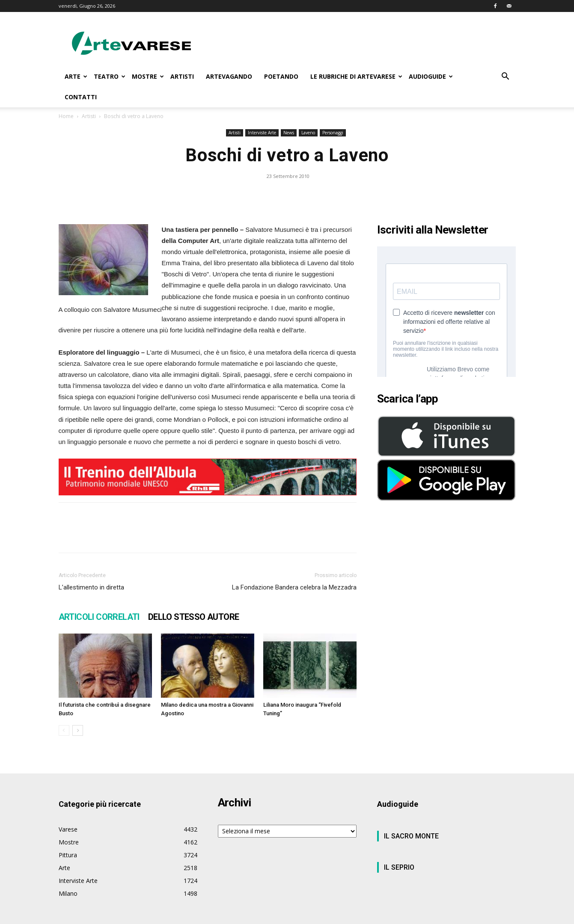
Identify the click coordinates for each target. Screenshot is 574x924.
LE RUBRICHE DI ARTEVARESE (356, 76)
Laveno (308, 133)
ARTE (76, 76)
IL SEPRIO (399, 867)
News (289, 133)
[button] (506, 77)
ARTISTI (182, 76)
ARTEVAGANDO (229, 76)
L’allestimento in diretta (91, 587)
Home (66, 116)
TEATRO (110, 76)
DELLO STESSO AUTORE (194, 617)
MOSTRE (148, 76)
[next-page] (78, 730)
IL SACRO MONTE (411, 836)
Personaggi (333, 133)
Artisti (89, 116)
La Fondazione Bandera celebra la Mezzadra (294, 587)
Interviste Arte (262, 133)
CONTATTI (81, 97)
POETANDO (281, 76)
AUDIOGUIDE (431, 76)
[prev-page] (64, 730)
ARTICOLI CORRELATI (99, 617)
